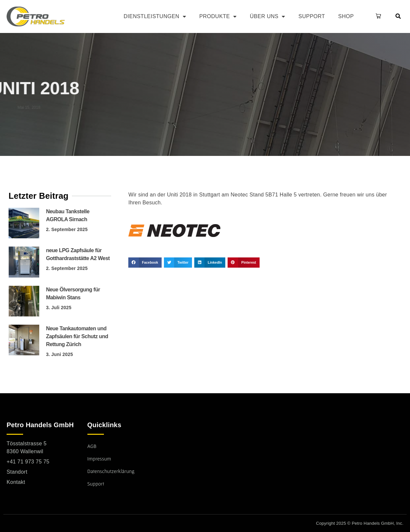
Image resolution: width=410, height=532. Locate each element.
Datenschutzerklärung (111, 471)
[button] (377, 16)
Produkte (218, 16)
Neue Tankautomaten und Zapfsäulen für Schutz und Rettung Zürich (77, 336)
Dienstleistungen (155, 16)
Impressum (99, 458)
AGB (92, 446)
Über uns (268, 16)
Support (312, 16)
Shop (346, 16)
